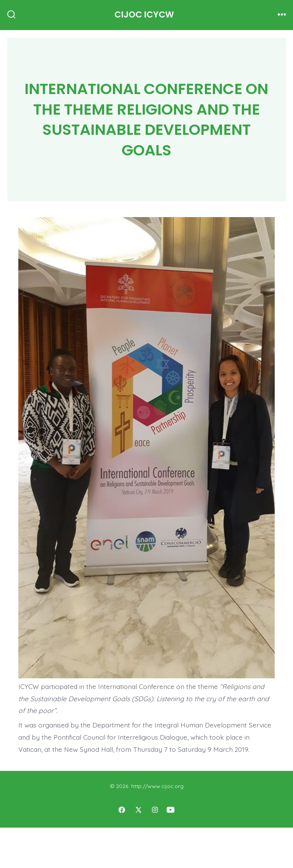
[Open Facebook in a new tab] (122, 810)
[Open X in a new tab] (138, 810)
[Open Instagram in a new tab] (155, 810)
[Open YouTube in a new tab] (171, 810)
